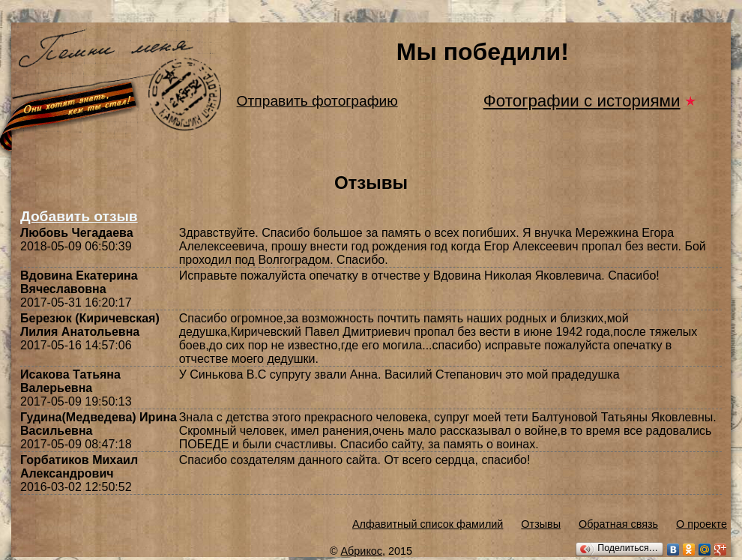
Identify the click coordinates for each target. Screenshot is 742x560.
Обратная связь (618, 524)
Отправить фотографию (317, 101)
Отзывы (541, 524)
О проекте (702, 524)
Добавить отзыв (79, 216)
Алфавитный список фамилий (428, 524)
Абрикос (362, 551)
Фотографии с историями (582, 101)
